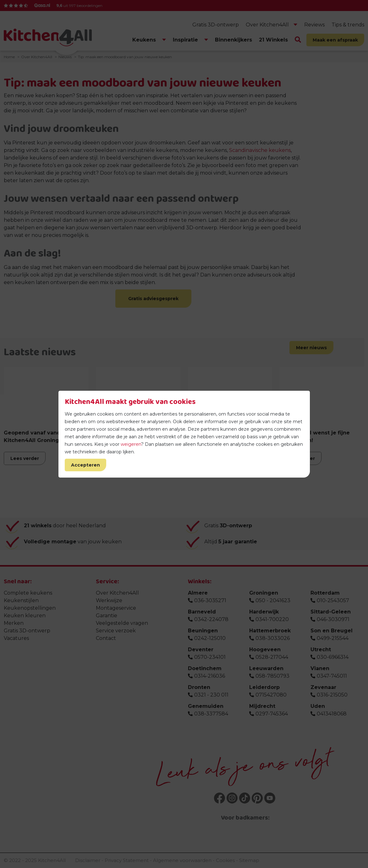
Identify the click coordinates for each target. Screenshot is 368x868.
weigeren (131, 444)
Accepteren (85, 465)
